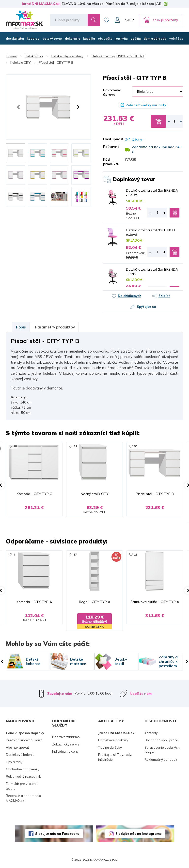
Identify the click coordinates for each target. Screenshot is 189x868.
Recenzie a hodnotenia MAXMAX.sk (24, 798)
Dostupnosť (110, 139)
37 (75, 554)
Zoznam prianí (107, 20)
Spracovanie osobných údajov (162, 750)
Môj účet (117, 20)
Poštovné (110, 147)
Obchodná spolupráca (161, 740)
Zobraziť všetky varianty (146, 105)
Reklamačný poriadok (161, 759)
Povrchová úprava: (112, 92)
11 (75, 446)
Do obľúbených (130, 296)
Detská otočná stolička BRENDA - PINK (152, 272)
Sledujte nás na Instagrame (139, 834)
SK (128, 20)
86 (136, 446)
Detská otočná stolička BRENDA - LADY (152, 193)
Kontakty (151, 733)
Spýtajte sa (146, 307)
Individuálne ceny (65, 751)
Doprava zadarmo (66, 737)
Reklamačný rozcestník (23, 776)
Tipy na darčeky (110, 747)
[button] (18, 107)
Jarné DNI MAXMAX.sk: (41, 4)
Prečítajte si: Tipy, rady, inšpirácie (115, 757)
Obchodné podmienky (23, 769)
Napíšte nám (141, 694)
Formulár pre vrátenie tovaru (22, 786)
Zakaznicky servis (66, 744)
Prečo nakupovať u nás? (24, 740)
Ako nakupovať (17, 747)
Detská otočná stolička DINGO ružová (150, 232)
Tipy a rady (14, 762)
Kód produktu (110, 162)
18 (15, 446)
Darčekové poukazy (113, 740)
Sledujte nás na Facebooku (57, 834)
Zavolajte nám (60, 694)
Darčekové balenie (20, 755)
